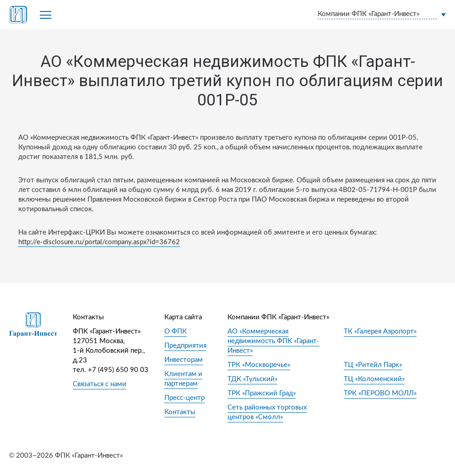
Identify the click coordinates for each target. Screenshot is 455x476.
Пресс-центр (184, 398)
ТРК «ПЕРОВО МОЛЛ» (380, 393)
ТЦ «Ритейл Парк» (373, 365)
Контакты (180, 412)
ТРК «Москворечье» (259, 365)
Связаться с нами (100, 384)
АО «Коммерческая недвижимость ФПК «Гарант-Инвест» (274, 341)
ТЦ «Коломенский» (374, 379)
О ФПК (176, 331)
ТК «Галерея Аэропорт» (380, 331)
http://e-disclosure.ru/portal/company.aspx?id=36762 (99, 242)
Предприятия (185, 346)
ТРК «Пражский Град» (262, 393)
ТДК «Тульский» (252, 379)
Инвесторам (184, 360)
